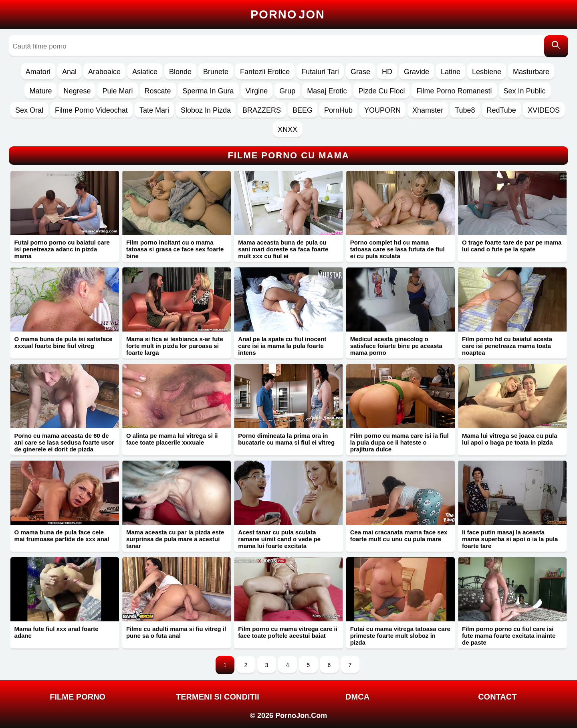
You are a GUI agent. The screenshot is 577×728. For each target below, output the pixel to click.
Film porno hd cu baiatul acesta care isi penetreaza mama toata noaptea (507, 346)
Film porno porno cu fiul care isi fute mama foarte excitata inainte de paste (509, 636)
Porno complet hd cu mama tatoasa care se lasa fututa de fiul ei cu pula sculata (397, 249)
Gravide (417, 72)
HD (387, 72)
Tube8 (465, 110)
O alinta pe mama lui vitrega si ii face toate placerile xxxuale (172, 439)
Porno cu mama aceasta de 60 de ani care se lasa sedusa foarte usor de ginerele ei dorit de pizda (64, 442)
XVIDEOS (544, 110)
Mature (40, 91)
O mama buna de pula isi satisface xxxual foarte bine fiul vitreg (64, 342)
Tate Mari (154, 110)
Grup (287, 91)
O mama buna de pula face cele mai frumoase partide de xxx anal (62, 536)
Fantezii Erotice (265, 72)
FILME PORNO (78, 697)
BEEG (303, 110)
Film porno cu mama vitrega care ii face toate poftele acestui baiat (288, 632)
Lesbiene (487, 72)
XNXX (287, 129)
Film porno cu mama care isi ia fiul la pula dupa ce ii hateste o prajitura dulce (399, 442)
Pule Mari (117, 91)
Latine (451, 72)
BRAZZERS (262, 110)
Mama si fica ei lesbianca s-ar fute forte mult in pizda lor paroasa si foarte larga (175, 346)
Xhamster (428, 110)
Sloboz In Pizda (206, 110)
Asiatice (145, 72)
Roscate (158, 91)
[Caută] (556, 46)
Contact (497, 697)
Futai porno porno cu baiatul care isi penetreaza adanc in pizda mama (62, 249)
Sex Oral (29, 110)
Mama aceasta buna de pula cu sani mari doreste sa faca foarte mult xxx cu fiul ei (283, 249)
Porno (288, 14)
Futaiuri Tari (320, 72)
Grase (360, 72)
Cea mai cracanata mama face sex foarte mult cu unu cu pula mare (399, 536)
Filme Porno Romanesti (454, 91)
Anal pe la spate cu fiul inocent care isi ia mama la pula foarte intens (282, 346)
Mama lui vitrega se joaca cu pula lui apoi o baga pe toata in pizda (510, 439)
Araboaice (104, 72)
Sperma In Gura (208, 91)
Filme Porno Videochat (91, 110)
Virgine (257, 91)
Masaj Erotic (327, 91)
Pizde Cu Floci (381, 91)
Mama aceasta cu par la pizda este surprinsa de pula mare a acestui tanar (175, 539)
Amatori (38, 72)
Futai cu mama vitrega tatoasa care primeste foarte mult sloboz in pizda (400, 636)
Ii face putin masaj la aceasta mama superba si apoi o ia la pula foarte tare (510, 539)
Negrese (77, 91)
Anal (69, 72)
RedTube (501, 110)
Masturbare (531, 72)
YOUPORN (382, 110)
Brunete (216, 72)
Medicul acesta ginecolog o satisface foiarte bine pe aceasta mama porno (396, 346)
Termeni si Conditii (218, 697)
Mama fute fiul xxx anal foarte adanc (56, 632)
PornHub (338, 110)
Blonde (180, 72)
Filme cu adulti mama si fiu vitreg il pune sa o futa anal (176, 632)
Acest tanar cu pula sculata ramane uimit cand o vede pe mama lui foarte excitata (279, 539)
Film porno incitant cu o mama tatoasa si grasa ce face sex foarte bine (175, 249)
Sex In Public (525, 91)
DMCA (357, 697)
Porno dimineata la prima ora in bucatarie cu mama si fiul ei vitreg (286, 439)
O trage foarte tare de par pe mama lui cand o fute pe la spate (512, 246)
